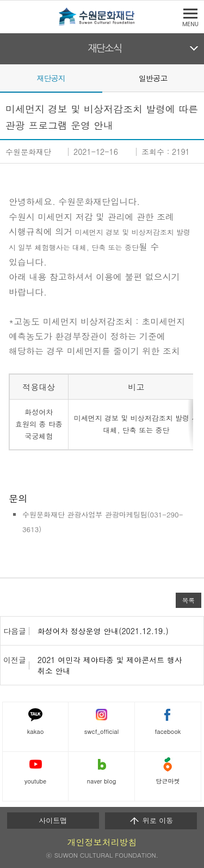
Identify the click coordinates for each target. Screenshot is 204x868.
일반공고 (153, 78)
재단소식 (105, 49)
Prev (7, 77)
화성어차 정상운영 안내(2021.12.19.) (103, 631)
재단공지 (51, 78)
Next (197, 77)
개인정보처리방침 (102, 842)
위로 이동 (151, 821)
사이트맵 (53, 820)
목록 (188, 600)
